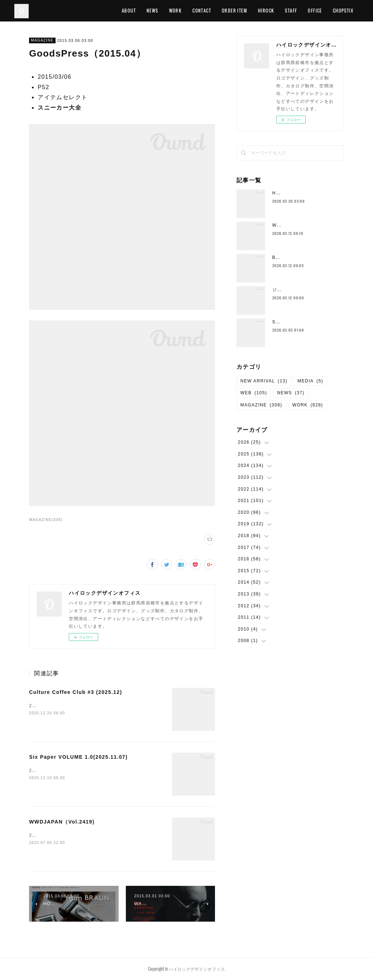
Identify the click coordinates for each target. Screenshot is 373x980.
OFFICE (315, 11)
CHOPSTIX (343, 11)
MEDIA (310, 381)
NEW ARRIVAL (264, 381)
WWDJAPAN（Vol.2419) (62, 822)
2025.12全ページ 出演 (58, 706)
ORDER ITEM (235, 11)
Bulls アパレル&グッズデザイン (307, 257)
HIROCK (266, 11)
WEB (254, 393)
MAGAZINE (42, 40)
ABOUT (129, 11)
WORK (176, 11)
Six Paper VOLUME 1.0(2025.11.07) (78, 757)
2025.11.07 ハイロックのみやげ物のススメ (78, 771)
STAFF (291, 11)
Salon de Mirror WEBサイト (305, 322)
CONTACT (202, 11)
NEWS (152, 11)
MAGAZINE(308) (46, 520)
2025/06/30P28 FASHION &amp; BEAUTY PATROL (89, 835)
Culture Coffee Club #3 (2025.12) (76, 692)
